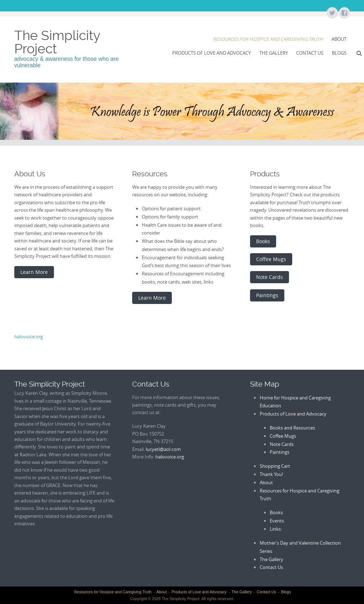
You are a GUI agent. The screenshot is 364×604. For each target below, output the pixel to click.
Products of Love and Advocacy (211, 53)
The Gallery (274, 53)
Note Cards (270, 277)
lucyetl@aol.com (163, 449)
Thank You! (271, 474)
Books (263, 241)
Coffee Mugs (271, 259)
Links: (276, 529)
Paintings (267, 295)
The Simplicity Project (57, 42)
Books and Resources (292, 428)
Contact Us (310, 53)
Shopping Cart (275, 466)
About (339, 39)
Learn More (34, 272)
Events (277, 521)
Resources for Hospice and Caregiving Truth (268, 39)
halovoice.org (29, 337)
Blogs (339, 53)
